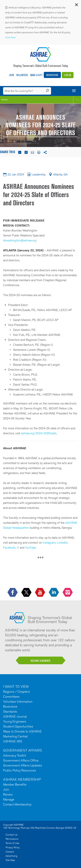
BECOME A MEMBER (40, 661)
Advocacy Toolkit (14, 755)
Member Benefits (15, 784)
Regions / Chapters (17, 692)
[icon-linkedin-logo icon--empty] (54, 593)
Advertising (11, 856)
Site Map (10, 860)
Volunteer (22, 75)
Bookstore (52, 75)
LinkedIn (62, 543)
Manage (9, 799)
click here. (11, 37)
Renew (8, 794)
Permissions (12, 839)
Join (11, 75)
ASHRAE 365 (13, 741)
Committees (11, 697)
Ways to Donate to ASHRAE (22, 731)
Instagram (49, 543)
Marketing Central (15, 736)
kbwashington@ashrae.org (20, 240)
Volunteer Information (18, 702)
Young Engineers (15, 721)
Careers (10, 852)
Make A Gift (36, 75)
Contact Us (12, 835)
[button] (76, 6)
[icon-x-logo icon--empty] (27, 593)
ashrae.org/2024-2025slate (39, 433)
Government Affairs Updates (23, 765)
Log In (68, 75)
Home (5, 99)
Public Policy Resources (19, 770)
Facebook (9, 548)
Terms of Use (12, 843)
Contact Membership (17, 804)
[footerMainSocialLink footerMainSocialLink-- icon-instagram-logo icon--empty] (68, 593)
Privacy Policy (13, 847)
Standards (10, 711)
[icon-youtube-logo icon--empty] (40, 593)
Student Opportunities (18, 726)
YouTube (30, 548)
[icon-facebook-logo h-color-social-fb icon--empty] (13, 593)
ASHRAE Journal (15, 716)
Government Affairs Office (21, 760)
